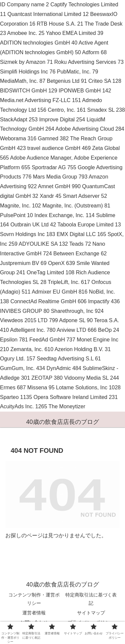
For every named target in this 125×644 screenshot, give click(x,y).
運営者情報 (34, 613)
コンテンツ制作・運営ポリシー (34, 599)
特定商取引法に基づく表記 (91, 599)
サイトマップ (91, 613)
